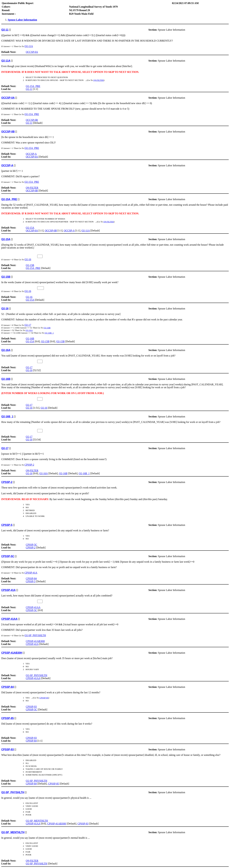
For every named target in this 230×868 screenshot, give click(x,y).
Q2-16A (29, 330)
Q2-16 (28, 259)
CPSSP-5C (31, 545)
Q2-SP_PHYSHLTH (35, 635)
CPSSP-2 (29, 465)
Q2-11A (29, 46)
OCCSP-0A (32, 52)
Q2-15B (30, 265)
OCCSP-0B (32, 120)
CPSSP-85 (44, 698)
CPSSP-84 (31, 578)
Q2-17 (28, 325)
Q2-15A (30, 228)
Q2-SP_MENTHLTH (37, 821)
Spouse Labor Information (22, 20)
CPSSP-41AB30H (35, 641)
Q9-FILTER (99, 80)
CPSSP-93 (31, 707)
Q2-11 (29, 89)
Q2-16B (47, 328)
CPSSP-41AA (33, 607)
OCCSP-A (31, 154)
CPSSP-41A (31, 573)
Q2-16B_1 (49, 333)
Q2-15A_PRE (33, 86)
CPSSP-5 (31, 581)
